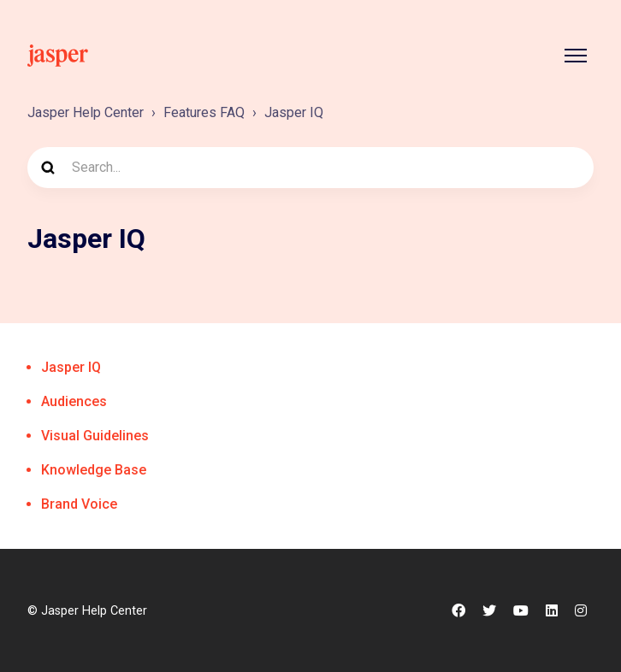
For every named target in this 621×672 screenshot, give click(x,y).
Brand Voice (79, 504)
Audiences (74, 401)
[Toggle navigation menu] (576, 56)
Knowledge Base (94, 470)
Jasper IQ (294, 112)
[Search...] (310, 168)
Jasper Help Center (86, 112)
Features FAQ (204, 112)
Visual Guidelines (95, 436)
